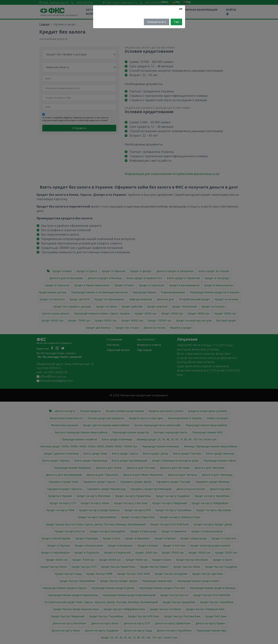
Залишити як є (157, 22)
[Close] (181, 9)
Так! (176, 22)
